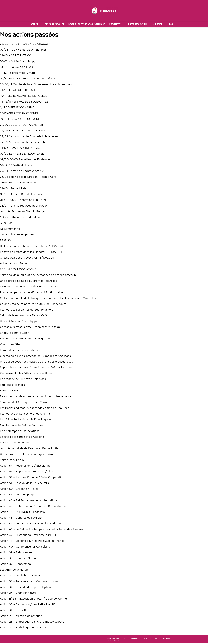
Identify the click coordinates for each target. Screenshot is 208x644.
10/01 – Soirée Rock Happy (18, 62)
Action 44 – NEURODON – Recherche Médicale (30, 524)
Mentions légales (113, 641)
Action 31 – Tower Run (15, 611)
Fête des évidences (12, 385)
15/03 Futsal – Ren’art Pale (18, 183)
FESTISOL (6, 241)
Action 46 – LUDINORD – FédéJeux (23, 512)
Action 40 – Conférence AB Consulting (25, 547)
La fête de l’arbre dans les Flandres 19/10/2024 (31, 252)
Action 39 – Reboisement (16, 553)
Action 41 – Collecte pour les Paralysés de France (32, 541)
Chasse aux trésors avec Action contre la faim (30, 327)
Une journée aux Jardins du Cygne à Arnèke (29, 455)
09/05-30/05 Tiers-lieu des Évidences (25, 160)
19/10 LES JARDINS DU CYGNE (20, 119)
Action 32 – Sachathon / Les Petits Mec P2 (28, 605)
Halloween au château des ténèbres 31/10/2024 (31, 247)
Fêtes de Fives (9, 391)
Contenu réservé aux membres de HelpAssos (124, 639)
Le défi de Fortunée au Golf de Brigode (25, 420)
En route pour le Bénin (15, 333)
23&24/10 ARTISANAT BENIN (19, 114)
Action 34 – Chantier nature (18, 593)
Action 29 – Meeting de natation (21, 616)
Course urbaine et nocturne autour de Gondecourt (33, 304)
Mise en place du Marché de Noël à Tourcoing (30, 287)
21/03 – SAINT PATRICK (15, 56)
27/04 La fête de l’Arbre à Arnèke (22, 171)
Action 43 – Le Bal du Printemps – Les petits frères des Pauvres (42, 530)
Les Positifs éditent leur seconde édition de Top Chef (34, 408)
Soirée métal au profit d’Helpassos (22, 218)
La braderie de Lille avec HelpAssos (23, 379)
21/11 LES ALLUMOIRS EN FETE (20, 91)
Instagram (157, 639)
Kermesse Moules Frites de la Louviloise (26, 374)
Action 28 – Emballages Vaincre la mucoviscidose (32, 622)
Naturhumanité (10, 229)
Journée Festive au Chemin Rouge (22, 212)
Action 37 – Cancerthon (15, 564)
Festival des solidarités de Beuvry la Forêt (27, 310)
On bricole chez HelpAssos (17, 235)
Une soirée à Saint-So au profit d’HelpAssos (28, 281)
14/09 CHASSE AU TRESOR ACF (21, 148)
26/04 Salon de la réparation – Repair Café (28, 177)
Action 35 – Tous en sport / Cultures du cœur (29, 582)
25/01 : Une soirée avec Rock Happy (24, 206)
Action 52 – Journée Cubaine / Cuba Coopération (32, 478)
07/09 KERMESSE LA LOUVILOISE (22, 154)
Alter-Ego (6, 223)
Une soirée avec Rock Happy (19, 322)
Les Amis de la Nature (14, 570)
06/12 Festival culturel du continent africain (29, 79)
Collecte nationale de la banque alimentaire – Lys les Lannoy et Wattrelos (48, 299)
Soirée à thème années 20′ (17, 443)
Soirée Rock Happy (12, 460)
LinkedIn (166, 639)
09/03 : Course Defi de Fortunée (21, 195)
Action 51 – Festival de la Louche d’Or (25, 483)
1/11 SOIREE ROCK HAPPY (17, 108)
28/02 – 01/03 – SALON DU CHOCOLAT (26, 44)
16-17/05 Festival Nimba (16, 166)
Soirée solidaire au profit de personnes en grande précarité (38, 275)
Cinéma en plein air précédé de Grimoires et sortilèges (35, 356)
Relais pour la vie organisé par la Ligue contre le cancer (36, 397)
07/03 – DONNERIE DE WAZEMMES (23, 50)
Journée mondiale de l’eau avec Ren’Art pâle (29, 449)
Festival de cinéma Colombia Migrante (25, 339)
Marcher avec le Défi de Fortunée (22, 426)
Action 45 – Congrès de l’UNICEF (21, 518)
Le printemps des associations (20, 431)
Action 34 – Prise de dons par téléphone (26, 587)
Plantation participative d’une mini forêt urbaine (31, 293)
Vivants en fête (10, 345)
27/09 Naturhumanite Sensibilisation (24, 143)
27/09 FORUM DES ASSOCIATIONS (22, 131)
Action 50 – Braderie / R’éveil (19, 489)
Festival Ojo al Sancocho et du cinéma (25, 414)
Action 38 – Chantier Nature (18, 559)
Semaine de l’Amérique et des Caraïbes (26, 403)
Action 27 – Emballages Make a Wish (24, 628)
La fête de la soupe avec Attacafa (22, 437)
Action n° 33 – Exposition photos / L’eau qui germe (33, 599)
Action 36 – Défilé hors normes (20, 576)
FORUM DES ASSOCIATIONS (18, 270)
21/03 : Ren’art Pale (13, 189)
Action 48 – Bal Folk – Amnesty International (29, 501)
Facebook (147, 639)
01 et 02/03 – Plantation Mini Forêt (23, 200)
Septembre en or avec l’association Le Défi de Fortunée (36, 368)
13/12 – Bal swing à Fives (16, 67)
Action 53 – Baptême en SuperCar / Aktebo (28, 472)
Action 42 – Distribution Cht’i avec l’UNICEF (28, 535)
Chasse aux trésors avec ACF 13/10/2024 (27, 258)
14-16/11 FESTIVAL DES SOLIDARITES (24, 102)
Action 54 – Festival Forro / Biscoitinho (25, 466)
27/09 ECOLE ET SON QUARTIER (21, 125)
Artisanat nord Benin (13, 264)
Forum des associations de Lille (20, 351)
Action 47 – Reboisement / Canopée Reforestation (33, 507)
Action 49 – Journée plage (17, 495)
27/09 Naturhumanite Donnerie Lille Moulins (29, 137)
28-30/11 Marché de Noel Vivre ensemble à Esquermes (36, 85)
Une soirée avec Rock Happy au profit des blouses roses (36, 362)
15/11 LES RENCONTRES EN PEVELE (24, 96)
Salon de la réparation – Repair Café (24, 316)
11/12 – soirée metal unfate (18, 73)
